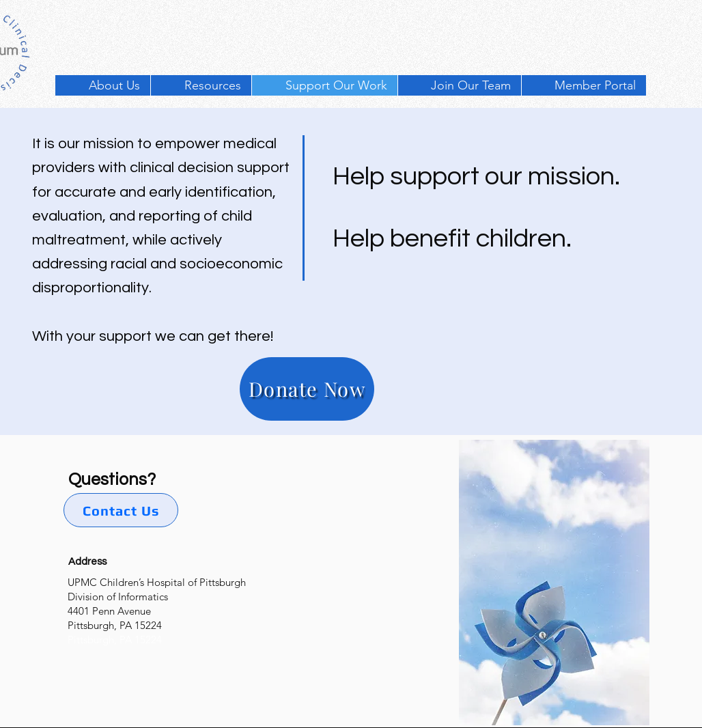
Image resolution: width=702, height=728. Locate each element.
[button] (201, 85)
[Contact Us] (121, 510)
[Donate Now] (307, 389)
